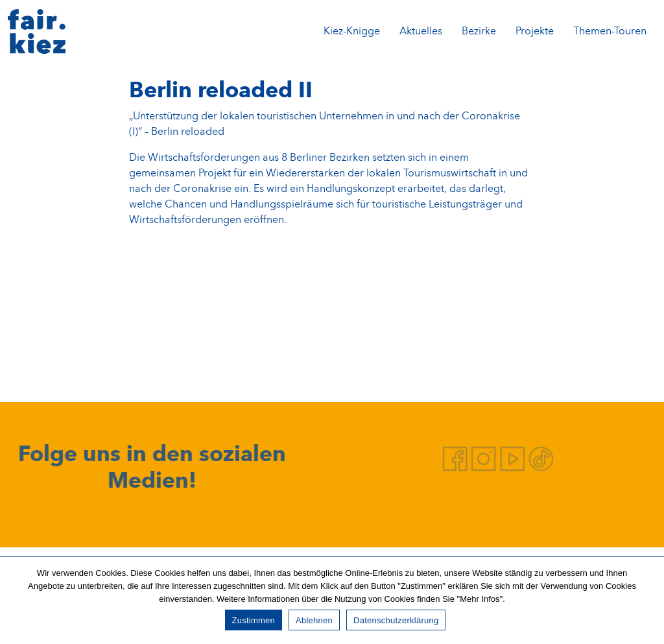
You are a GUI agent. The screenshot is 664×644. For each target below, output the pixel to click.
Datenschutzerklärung (396, 620)
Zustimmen (254, 620)
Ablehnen (314, 620)
